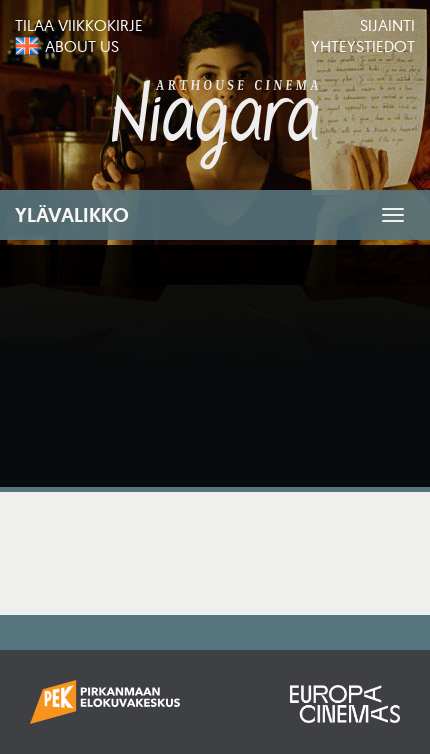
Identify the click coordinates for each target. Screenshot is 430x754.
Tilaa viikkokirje (79, 25)
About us (82, 46)
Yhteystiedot (363, 46)
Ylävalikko (72, 215)
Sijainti (387, 25)
